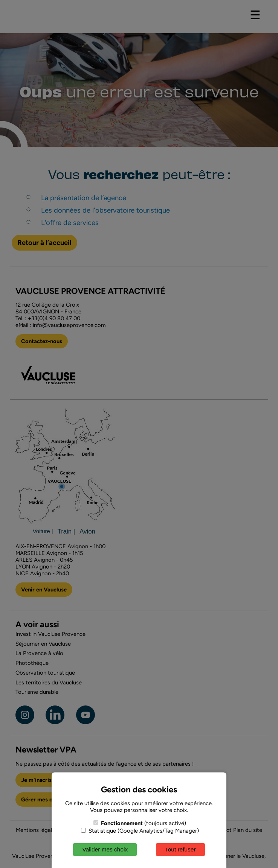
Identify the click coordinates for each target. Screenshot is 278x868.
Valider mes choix (105, 849)
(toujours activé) (140, 823)
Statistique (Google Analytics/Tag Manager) (140, 831)
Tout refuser (180, 849)
